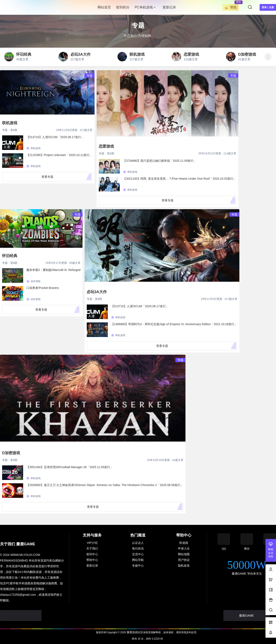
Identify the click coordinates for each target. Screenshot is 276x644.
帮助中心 (92, 560)
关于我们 (92, 548)
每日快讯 (138, 548)
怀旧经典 (10, 256)
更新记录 (92, 566)
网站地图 (184, 554)
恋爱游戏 (106, 146)
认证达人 (138, 543)
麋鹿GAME (246, 616)
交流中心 (138, 554)
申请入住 (184, 548)
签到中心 (92, 554)
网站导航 (138, 560)
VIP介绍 (92, 543)
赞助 (230, 8)
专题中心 (138, 566)
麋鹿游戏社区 (135, 632)
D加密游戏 (11, 453)
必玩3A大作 (97, 292)
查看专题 (47, 177)
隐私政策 (184, 566)
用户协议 (184, 560)
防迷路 (184, 543)
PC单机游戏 (145, 7)
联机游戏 (10, 123)
